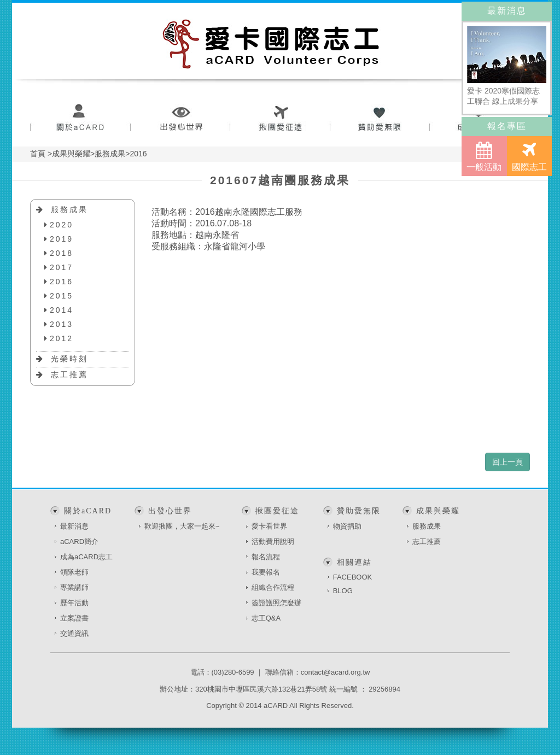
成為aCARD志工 (86, 557)
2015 (62, 296)
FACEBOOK (353, 577)
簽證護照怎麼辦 (276, 603)
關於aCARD (80, 119)
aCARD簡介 (79, 542)
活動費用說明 (273, 542)
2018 (62, 253)
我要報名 (266, 572)
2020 (62, 225)
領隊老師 (74, 572)
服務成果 (69, 209)
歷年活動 (74, 603)
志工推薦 (69, 374)
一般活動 (484, 156)
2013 (62, 324)
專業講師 (74, 587)
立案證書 (74, 618)
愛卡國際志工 (271, 44)
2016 (62, 282)
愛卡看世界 (269, 526)
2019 (62, 239)
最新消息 (74, 526)
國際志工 (529, 156)
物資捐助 (347, 526)
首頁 (38, 154)
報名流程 (266, 557)
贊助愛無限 (380, 119)
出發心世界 (180, 119)
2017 (62, 267)
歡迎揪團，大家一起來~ (182, 526)
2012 (62, 338)
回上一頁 (507, 462)
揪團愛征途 (280, 119)
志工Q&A (266, 618)
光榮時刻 (69, 359)
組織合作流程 (273, 587)
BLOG (343, 591)
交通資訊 (74, 633)
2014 (62, 310)
